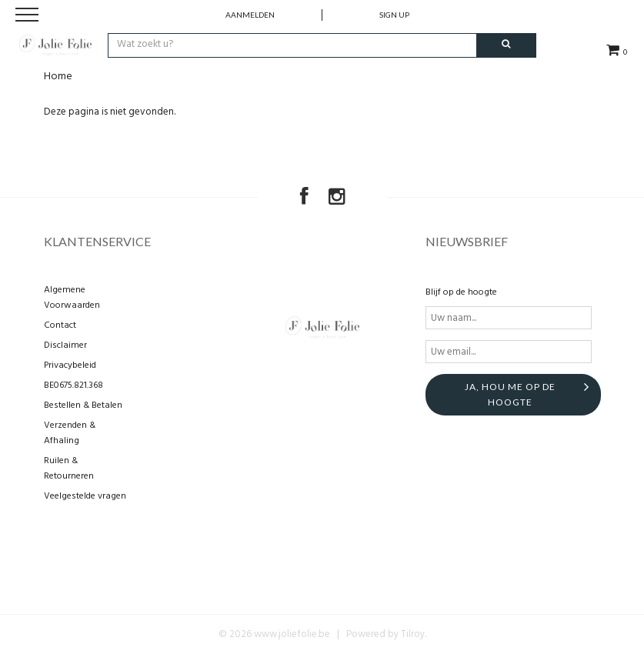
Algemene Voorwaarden (72, 298)
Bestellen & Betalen (83, 405)
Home (58, 77)
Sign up (394, 15)
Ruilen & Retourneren (69, 469)
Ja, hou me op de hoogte (510, 394)
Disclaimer (65, 345)
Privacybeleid (70, 365)
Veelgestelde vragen (85, 496)
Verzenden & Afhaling (70, 433)
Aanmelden (250, 15)
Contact (60, 325)
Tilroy (413, 634)
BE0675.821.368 (73, 385)
